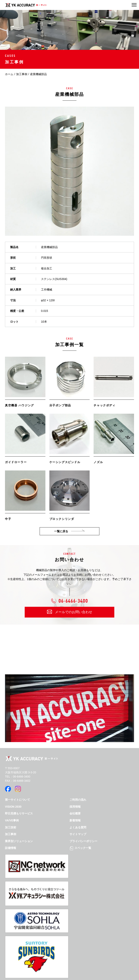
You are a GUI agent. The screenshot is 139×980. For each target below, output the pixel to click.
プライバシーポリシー (83, 841)
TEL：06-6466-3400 (18, 777)
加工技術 (11, 827)
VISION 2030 (13, 807)
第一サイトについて (18, 800)
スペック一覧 (80, 848)
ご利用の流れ (78, 800)
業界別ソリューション (19, 841)
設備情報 (11, 848)
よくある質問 (78, 827)
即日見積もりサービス (19, 813)
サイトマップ (78, 834)
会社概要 (75, 813)
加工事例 (22, 74)
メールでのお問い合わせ (74, 612)
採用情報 (75, 807)
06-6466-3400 (73, 601)
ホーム (9, 74)
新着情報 (75, 820)
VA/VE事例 (12, 820)
